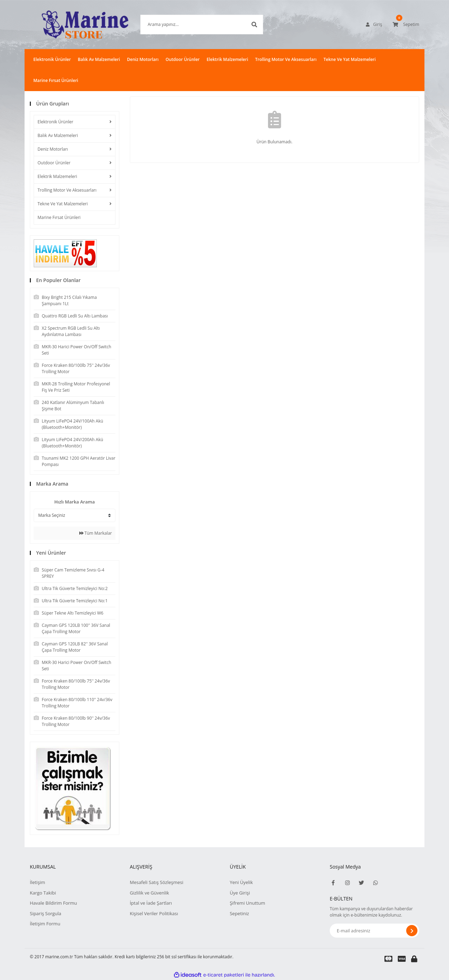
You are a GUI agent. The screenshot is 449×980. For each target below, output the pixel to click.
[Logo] (75, 25)
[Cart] (406, 25)
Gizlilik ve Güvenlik (149, 893)
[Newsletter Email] (374, 931)
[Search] (191, 25)
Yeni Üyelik (241, 882)
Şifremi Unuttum (247, 903)
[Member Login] (374, 25)
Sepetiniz (239, 913)
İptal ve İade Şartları (151, 903)
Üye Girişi (240, 893)
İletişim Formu (45, 924)
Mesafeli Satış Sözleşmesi (157, 882)
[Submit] (412, 931)
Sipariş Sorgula (46, 913)
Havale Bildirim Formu (53, 903)
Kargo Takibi (43, 893)
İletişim (38, 882)
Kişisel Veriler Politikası (154, 913)
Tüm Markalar (96, 533)
